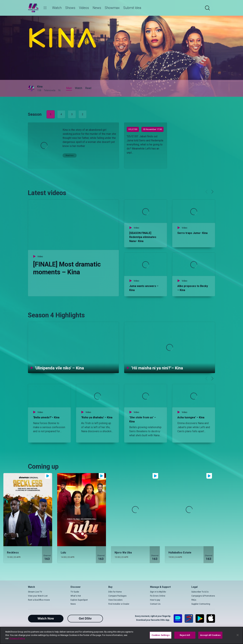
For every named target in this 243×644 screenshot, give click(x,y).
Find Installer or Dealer (119, 604)
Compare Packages (117, 596)
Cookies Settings (161, 635)
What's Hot (76, 596)
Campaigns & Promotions (203, 596)
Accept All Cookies (210, 635)
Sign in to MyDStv (158, 592)
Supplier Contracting (201, 604)
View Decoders (115, 600)
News (73, 604)
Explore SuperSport (79, 600)
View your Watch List (38, 596)
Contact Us (155, 604)
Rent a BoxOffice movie (39, 600)
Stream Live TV (35, 592)
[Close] (238, 635)
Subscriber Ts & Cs (200, 592)
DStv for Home (115, 592)
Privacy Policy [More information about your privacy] (17, 638)
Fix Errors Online (158, 596)
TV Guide (75, 592)
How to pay (155, 600)
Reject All (185, 635)
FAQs (194, 600)
